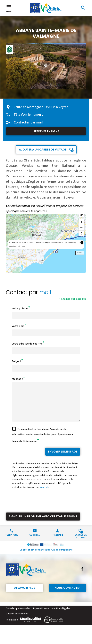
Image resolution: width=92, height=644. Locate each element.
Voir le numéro (32, 115)
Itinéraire (58, 542)
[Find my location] (81, 214)
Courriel (34, 542)
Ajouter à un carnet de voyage (43, 150)
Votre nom (18, 326)
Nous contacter (68, 595)
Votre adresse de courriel (27, 344)
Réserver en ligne (46, 131)
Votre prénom (20, 308)
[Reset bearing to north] (81, 233)
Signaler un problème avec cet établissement (43, 523)
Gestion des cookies (17, 621)
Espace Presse (41, 615)
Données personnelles (18, 615)
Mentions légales (61, 615)
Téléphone (12, 542)
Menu (9, 8)
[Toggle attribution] (82, 242)
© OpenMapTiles (55, 242)
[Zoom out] (81, 228)
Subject (17, 361)
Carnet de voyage (81, 543)
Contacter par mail (28, 122)
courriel (44, 494)
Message (17, 379)
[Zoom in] (81, 222)
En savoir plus (24, 595)
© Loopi (22, 246)
